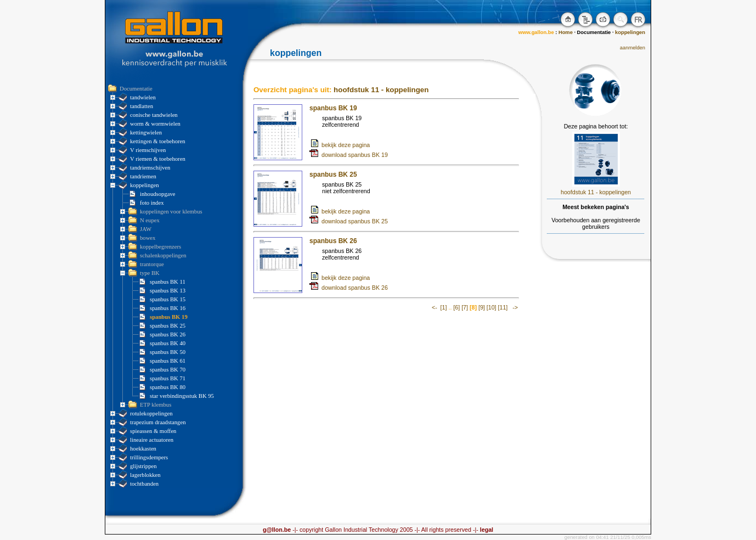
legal (486, 530)
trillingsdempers (149, 457)
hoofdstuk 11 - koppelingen (381, 90)
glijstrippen (143, 466)
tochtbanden (144, 484)
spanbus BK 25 (168, 326)
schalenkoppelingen (163, 255)
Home (566, 32)
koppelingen (145, 185)
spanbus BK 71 (168, 378)
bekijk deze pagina (346, 145)
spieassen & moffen (153, 431)
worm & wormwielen (155, 124)
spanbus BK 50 (168, 352)
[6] (456, 307)
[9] (482, 307)
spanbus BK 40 (168, 343)
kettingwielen (146, 133)
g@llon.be (277, 530)
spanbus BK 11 (168, 282)
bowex (148, 238)
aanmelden (633, 48)
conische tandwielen (154, 115)
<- (435, 307)
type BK (150, 273)
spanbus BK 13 (168, 291)
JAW (146, 229)
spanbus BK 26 (168, 334)
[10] (492, 307)
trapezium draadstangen (158, 422)
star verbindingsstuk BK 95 (182, 396)
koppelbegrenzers (160, 247)
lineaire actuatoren (152, 440)
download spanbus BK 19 (349, 155)
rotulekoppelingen (151, 414)
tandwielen (143, 97)
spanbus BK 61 (168, 361)
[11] (503, 307)
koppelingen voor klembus (171, 212)
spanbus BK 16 (168, 308)
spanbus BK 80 (168, 387)
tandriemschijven (150, 168)
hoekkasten (143, 449)
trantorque (152, 264)
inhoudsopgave (158, 194)
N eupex (150, 220)
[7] (465, 307)
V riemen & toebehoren (158, 159)
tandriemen (143, 176)
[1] (444, 307)
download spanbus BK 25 (349, 221)
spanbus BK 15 (168, 299)
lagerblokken (145, 475)
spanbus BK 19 (169, 317)
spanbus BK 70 (168, 370)
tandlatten (142, 106)
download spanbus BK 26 (349, 288)
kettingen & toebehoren (158, 141)
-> (515, 307)
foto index (152, 203)
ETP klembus (156, 405)
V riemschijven (148, 150)
